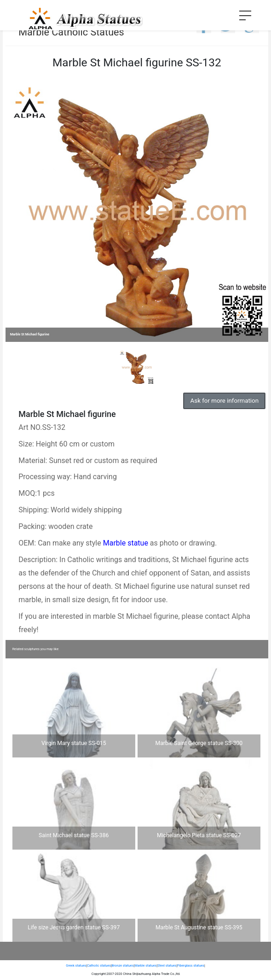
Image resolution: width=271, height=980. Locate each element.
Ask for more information (225, 401)
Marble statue (126, 543)
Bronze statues (123, 965)
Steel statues (167, 965)
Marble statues (145, 965)
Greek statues (76, 965)
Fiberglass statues (191, 965)
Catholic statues (99, 965)
